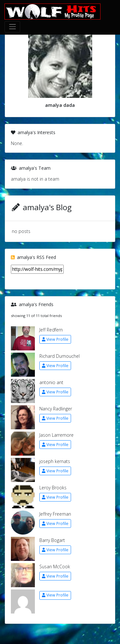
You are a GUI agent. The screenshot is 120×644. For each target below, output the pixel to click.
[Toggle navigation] (12, 27)
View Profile (55, 339)
